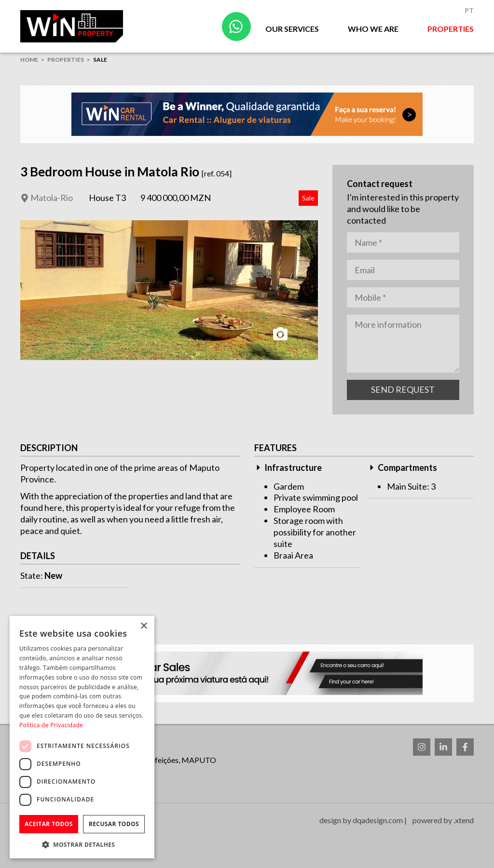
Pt (469, 10)
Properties (451, 29)
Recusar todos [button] (114, 824)
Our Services (292, 29)
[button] (82, 844)
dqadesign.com (378, 820)
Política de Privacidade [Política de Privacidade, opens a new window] (51, 725)
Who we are (373, 29)
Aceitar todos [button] (49, 824)
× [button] (144, 626)
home (29, 60)
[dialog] (82, 737)
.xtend (464, 820)
